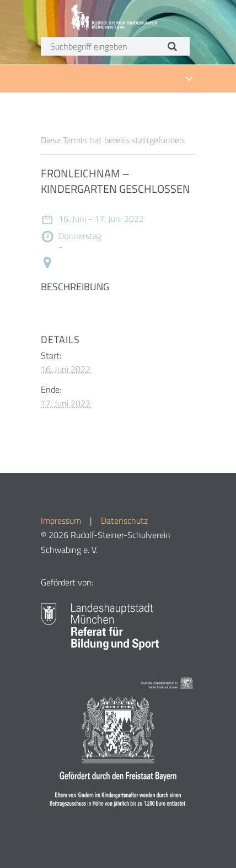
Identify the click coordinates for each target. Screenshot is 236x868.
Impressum (61, 520)
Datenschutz (124, 520)
